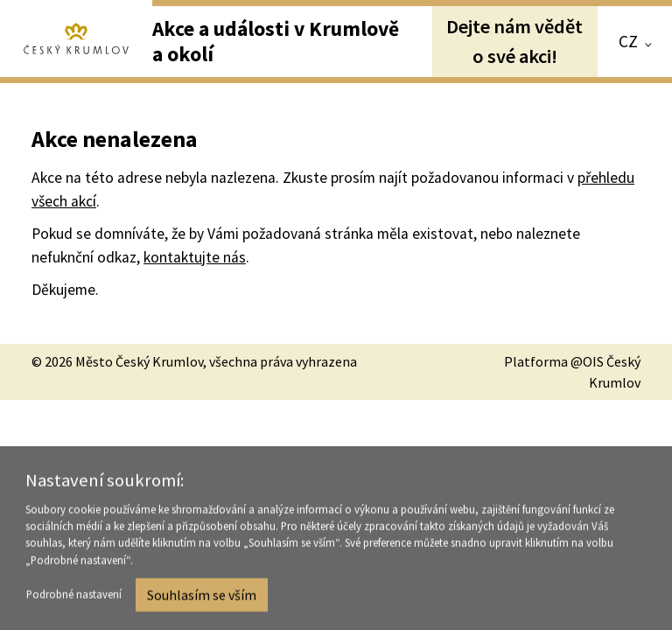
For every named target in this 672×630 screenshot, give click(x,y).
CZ (628, 41)
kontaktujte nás (195, 257)
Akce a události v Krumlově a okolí (276, 41)
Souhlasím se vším (202, 598)
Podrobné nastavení (74, 598)
